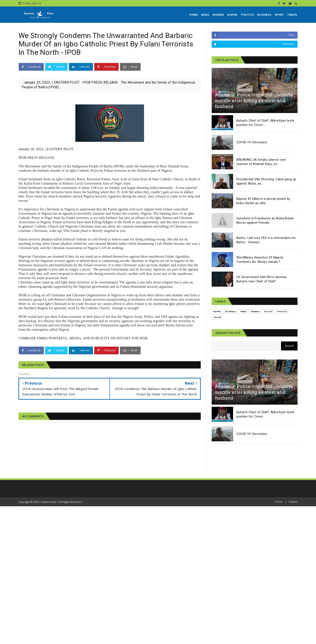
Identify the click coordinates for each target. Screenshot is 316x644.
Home (279, 502)
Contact (293, 502)
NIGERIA (218, 15)
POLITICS (248, 15)
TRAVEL (292, 15)
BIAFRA (232, 15)
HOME (194, 15)
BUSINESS (264, 15)
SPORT (279, 15)
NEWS (205, 15)
